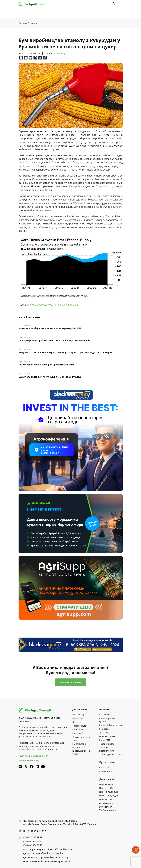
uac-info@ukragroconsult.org (51, 853)
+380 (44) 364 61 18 (33, 845)
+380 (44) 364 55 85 (33, 841)
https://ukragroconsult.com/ (33, 749)
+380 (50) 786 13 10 (63, 849)
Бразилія (73, 305)
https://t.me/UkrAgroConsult (56, 861)
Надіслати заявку (71, 682)
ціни (56, 305)
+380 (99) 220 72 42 (33, 837)
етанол (36, 305)
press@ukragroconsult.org (55, 857)
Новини (34, 23)
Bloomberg (60, 53)
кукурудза (47, 305)
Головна (23, 23)
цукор (64, 305)
